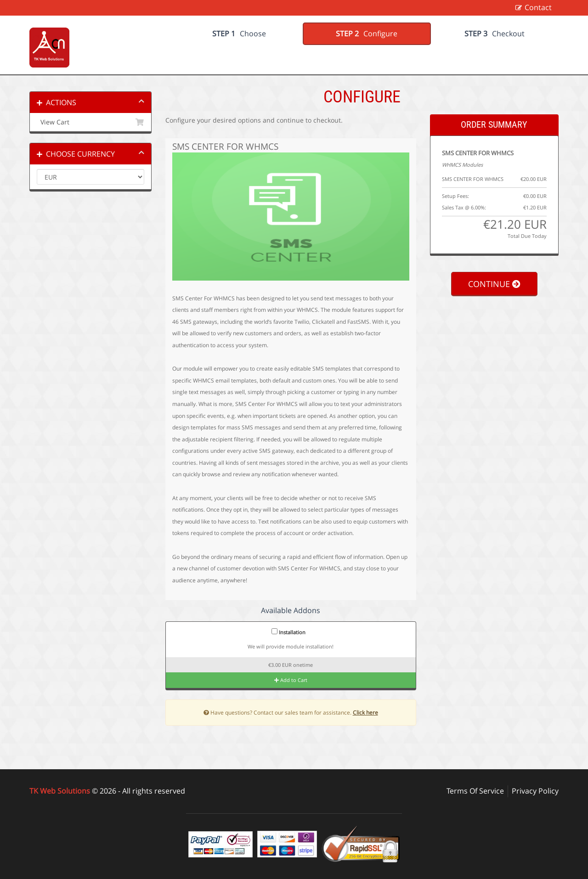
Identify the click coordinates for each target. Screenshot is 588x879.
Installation (288, 632)
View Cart (90, 122)
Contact (538, 7)
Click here (365, 712)
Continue (494, 284)
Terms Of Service (475, 791)
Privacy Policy (535, 791)
